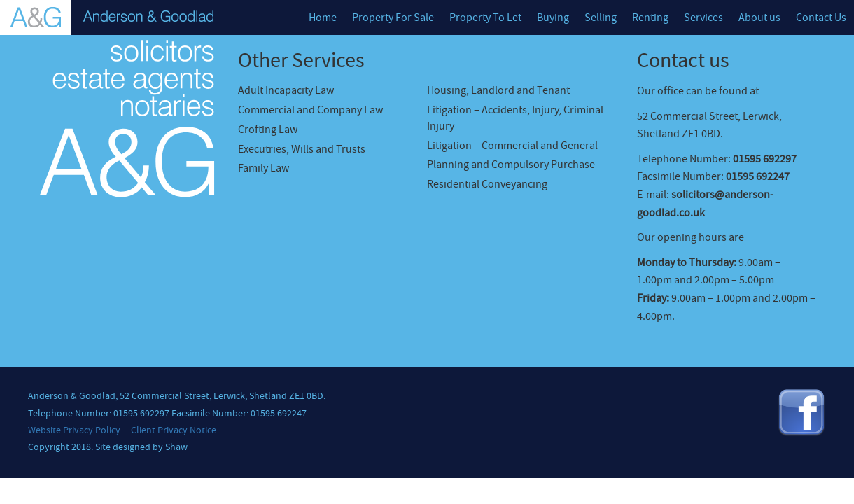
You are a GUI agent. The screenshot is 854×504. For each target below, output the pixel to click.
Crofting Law (268, 129)
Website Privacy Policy (74, 430)
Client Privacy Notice (174, 430)
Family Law (264, 168)
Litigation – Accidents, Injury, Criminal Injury (515, 118)
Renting (650, 17)
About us (759, 17)
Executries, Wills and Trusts (302, 149)
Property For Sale (393, 17)
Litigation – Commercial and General (512, 146)
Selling (601, 17)
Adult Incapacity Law (286, 90)
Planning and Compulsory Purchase (511, 164)
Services (703, 17)
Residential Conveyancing (487, 184)
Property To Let (485, 17)
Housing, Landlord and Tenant (498, 90)
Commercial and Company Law (310, 110)
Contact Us (821, 17)
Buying (553, 17)
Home (323, 17)
